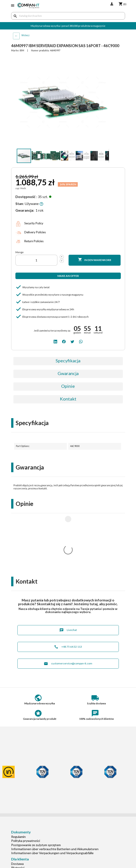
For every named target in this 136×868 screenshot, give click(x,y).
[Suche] (68, 16)
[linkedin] (55, 341)
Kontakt (68, 399)
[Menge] (37, 260)
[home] (28, 6)
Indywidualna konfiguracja (29, 813)
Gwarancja (68, 373)
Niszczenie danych (24, 837)
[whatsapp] (81, 341)
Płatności (18, 809)
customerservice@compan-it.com (68, 605)
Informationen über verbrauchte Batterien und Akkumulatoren (55, 790)
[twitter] (72, 341)
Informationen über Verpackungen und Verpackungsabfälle (52, 794)
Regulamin (18, 778)
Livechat (68, 571)
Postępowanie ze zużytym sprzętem (36, 786)
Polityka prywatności (26, 782)
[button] (105, 60)
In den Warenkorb (95, 260)
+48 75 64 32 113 (68, 588)
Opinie (68, 386)
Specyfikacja (68, 361)
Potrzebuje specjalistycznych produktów (39, 817)
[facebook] (64, 341)
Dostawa (17, 805)
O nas (15, 829)
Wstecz (25, 35)
